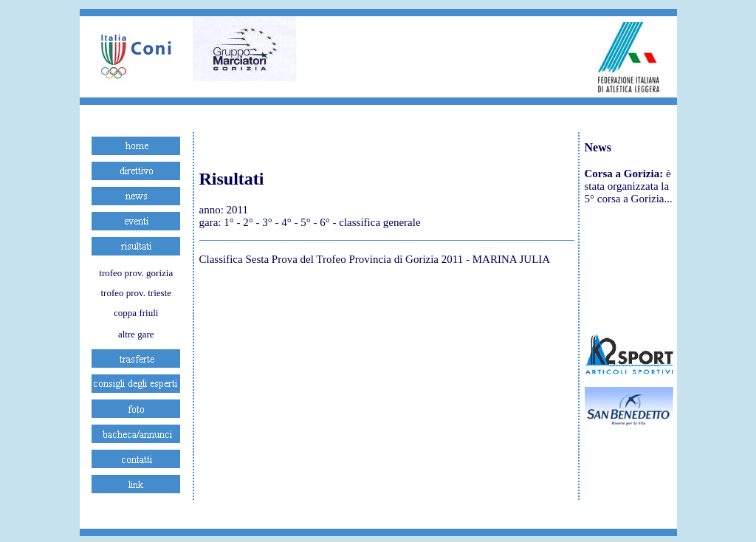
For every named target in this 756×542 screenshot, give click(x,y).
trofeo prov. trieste (136, 293)
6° (325, 222)
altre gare (136, 334)
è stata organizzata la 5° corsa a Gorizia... (629, 186)
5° (306, 222)
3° (267, 222)
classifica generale (379, 222)
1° (229, 222)
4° (286, 222)
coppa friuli (136, 313)
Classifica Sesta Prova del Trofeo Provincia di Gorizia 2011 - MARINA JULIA (375, 259)
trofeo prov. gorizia (136, 273)
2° (248, 222)
